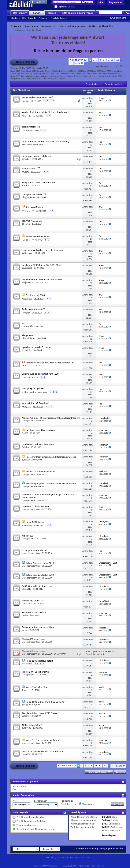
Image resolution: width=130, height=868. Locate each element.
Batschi (25, 716)
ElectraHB (26, 589)
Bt (23, 323)
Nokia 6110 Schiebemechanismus (42, 740)
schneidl (26, 350)
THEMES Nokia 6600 (32, 221)
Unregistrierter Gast (31, 509)
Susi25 (25, 433)
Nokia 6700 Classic (35, 522)
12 (91, 145)
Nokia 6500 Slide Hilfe (37, 687)
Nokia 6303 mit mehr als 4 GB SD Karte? (46, 702)
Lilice (24, 131)
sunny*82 (26, 728)
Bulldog (26, 447)
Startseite (16, 18)
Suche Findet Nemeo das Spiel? (38, 97)
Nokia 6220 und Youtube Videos (38, 444)
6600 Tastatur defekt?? (33, 309)
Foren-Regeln (109, 835)
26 (91, 377)
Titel (15, 90)
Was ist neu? (20, 13)
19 (91, 312)
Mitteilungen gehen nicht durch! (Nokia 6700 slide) (51, 483)
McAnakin (27, 407)
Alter (15, 801)
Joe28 (25, 185)
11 (108, 60)
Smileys (106, 820)
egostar (25, 101)
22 (91, 130)
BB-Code (106, 817)
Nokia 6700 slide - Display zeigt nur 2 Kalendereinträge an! (51, 418)
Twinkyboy (27, 526)
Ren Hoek (26, 144)
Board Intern (31, 26)
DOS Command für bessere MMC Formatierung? (46, 141)
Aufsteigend (69, 804)
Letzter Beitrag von (108, 90)
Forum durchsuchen (113, 84)
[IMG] (105, 824)
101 (117, 60)
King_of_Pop (28, 197)
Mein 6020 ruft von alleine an (40, 472)
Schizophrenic (28, 392)
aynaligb (26, 460)
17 (91, 115)
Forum (37, 13)
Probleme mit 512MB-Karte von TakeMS (42, 280)
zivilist (25, 705)
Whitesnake (27, 253)
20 (91, 298)
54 (91, 101)
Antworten (88, 90)
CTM (24, 378)
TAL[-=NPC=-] (28, 282)
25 (91, 171)
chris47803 (27, 604)
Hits (89, 93)
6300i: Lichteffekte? (32, 725)
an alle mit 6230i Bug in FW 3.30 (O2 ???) (43, 265)
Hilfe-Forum (82, 848)
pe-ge (25, 630)
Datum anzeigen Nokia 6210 (40, 575)
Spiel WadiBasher (34, 207)
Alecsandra (27, 299)
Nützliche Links (58, 18)
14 (91, 460)
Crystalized (27, 268)
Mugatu (26, 172)
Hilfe (101, 2)
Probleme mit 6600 (35, 295)
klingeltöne (28, 335)
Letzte (79, 63)
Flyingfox (26, 313)
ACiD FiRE (26, 116)
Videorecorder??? (31, 168)
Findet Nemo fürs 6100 (37, 236)
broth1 (25, 366)
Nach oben (120, 772)
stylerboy (26, 159)
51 (112, 60)
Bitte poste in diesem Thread (78, 13)
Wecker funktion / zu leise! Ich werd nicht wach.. (46, 112)
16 (91, 524)
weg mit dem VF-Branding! (35, 403)
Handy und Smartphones (72, 26)
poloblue (26, 240)
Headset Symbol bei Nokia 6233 (41, 430)
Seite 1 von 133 (80, 60)
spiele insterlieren (31, 127)
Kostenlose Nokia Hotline (35, 612)
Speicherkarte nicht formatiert (37, 347)
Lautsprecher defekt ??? (34, 194)
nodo (24, 615)
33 (91, 392)
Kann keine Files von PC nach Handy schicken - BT (50, 363)
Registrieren (116, 2)
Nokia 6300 (28, 536)
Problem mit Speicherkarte (35, 672)
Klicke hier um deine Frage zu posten (68, 51)
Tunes (25, 690)
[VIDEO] (106, 827)
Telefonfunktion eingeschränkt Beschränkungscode (51, 457)
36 (91, 407)
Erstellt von (24, 90)
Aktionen (43, 18)
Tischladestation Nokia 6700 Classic (40, 713)
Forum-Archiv (49, 26)
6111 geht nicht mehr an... (35, 550)
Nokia (92, 26)
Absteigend (86, 804)
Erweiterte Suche (118, 18)
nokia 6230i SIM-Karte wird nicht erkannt (43, 751)
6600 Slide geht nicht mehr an (37, 586)
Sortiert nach (41, 801)
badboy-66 (27, 326)
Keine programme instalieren (36, 156)
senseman (110, 651)
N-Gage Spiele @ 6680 (33, 388)
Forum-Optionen (93, 84)
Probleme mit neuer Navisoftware (39, 627)
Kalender (32, 18)
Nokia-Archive (106, 26)
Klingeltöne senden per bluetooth (39, 182)
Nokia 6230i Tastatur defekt (39, 661)
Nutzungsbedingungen (101, 848)
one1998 (26, 224)
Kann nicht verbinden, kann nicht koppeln (43, 250)
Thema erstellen (24, 62)
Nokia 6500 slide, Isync (33, 639)
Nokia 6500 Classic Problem (36, 506)
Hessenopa (27, 664)
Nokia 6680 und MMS (33, 601)
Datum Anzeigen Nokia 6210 (40, 563)
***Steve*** (28, 211)
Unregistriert (28, 421)
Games (52, 13)
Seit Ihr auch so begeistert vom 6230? (41, 374)
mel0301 (26, 754)
